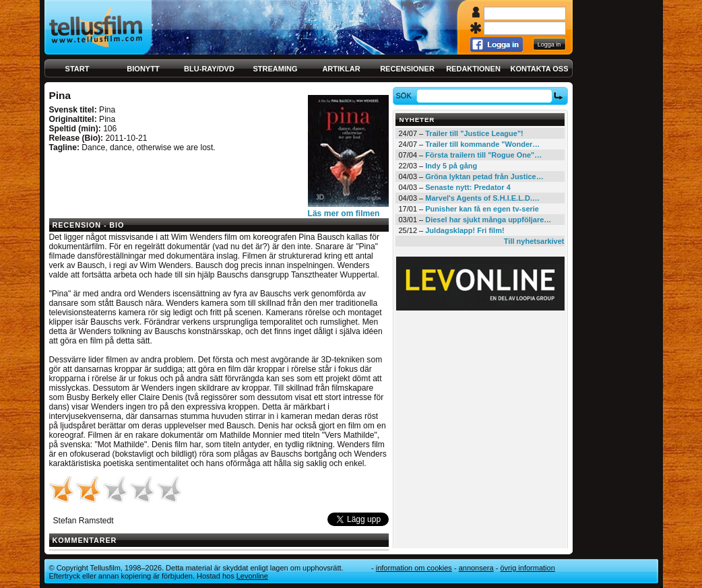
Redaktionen (473, 69)
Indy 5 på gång (451, 166)
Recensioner (407, 69)
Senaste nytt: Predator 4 (468, 187)
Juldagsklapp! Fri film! (465, 230)
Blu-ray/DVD (209, 69)
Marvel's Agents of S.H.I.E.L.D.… (482, 198)
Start (77, 69)
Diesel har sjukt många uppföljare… (488, 220)
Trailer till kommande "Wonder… (482, 144)
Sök (405, 96)
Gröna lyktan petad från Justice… (484, 176)
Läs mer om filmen (344, 214)
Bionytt (143, 69)
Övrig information (527, 568)
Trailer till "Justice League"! (474, 133)
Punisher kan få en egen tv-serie (482, 209)
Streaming (276, 69)
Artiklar (341, 69)
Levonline (252, 576)
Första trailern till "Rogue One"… (483, 155)
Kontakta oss (540, 69)
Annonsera (476, 568)
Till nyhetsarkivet (534, 241)
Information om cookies (414, 568)
